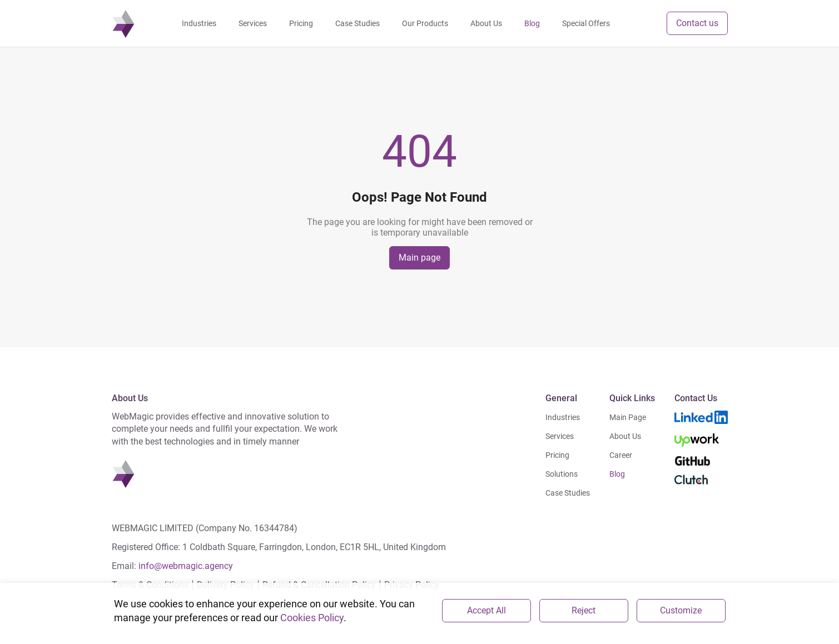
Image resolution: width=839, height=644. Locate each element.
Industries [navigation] (199, 23)
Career (621, 455)
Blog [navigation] (532, 23)
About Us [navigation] (486, 23)
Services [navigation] (253, 23)
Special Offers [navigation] (586, 23)
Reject (584, 610)
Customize (681, 610)
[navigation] (123, 23)
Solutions (562, 474)
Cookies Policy (312, 618)
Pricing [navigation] (301, 23)
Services (560, 436)
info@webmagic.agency (186, 566)
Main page (419, 258)
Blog (617, 474)
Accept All (486, 610)
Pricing (557, 455)
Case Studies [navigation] (358, 23)
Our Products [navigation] (425, 23)
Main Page (628, 417)
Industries (563, 417)
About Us (625, 436)
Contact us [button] (697, 23)
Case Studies (568, 493)
